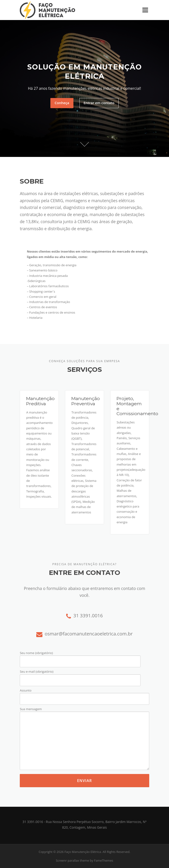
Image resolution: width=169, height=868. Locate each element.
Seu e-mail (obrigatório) (80, 676)
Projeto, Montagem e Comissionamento (137, 406)
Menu (145, 10)
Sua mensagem (84, 739)
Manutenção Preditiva (40, 401)
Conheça (62, 103)
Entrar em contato (99, 103)
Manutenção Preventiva (86, 401)
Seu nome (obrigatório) (80, 657)
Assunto (84, 695)
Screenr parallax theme (72, 860)
